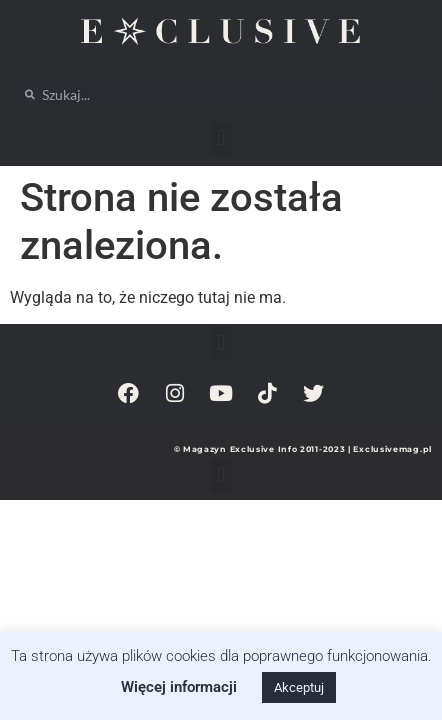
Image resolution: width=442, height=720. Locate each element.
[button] (220, 138)
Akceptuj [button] (299, 687)
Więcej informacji (179, 687)
